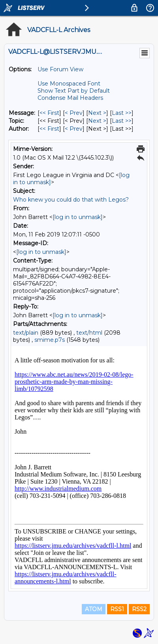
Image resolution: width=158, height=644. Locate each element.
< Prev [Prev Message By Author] (74, 129)
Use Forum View (60, 69)
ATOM (94, 609)
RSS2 (139, 609)
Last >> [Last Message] (122, 113)
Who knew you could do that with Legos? (71, 200)
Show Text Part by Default (74, 91)
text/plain (26, 333)
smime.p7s (50, 340)
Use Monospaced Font (69, 84)
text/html (89, 333)
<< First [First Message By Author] (49, 129)
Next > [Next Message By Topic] (97, 121)
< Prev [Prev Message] (74, 113)
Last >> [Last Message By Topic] (122, 121)
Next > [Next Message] (97, 113)
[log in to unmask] (78, 217)
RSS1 (117, 609)
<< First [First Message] (49, 113)
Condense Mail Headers (70, 98)
